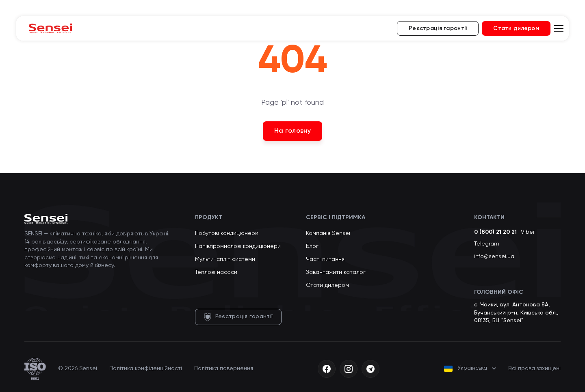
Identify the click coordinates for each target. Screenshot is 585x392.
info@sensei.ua (494, 256)
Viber (528, 232)
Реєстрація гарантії (438, 28)
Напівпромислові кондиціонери (238, 246)
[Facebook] (327, 369)
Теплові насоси (216, 272)
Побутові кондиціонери (227, 233)
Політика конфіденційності (146, 368)
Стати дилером (516, 28)
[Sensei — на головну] (50, 28)
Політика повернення (224, 368)
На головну (292, 131)
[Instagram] (349, 369)
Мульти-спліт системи (225, 259)
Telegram (487, 244)
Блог (312, 246)
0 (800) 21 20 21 (495, 232)
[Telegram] (370, 369)
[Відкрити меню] (559, 28)
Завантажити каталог (336, 272)
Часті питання (325, 259)
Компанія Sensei (328, 233)
